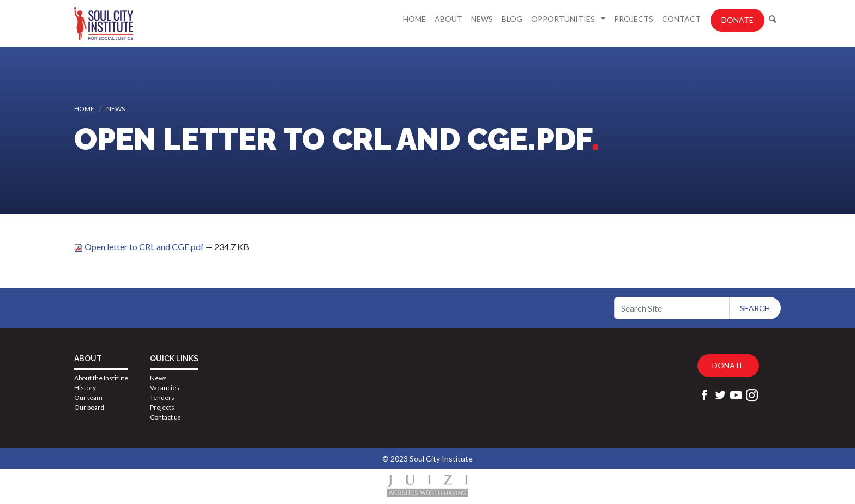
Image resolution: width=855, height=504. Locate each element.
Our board (89, 407)
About (448, 19)
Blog (512, 19)
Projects (634, 19)
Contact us (165, 417)
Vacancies (165, 388)
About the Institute (101, 378)
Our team (88, 397)
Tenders (162, 397)
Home (414, 19)
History (85, 388)
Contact (681, 19)
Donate (737, 20)
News (482, 19)
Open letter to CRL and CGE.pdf (140, 247)
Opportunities (564, 19)
